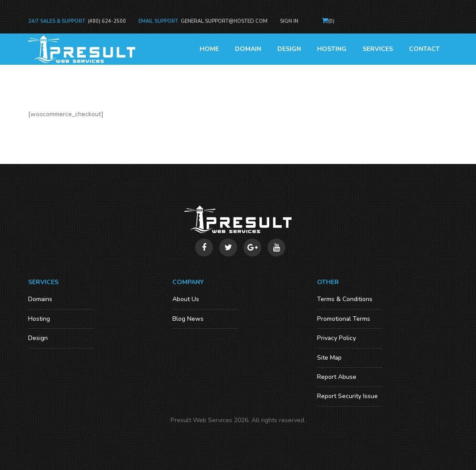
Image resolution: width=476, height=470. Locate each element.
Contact (424, 49)
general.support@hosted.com (224, 21)
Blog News (188, 319)
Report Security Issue (347, 396)
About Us (186, 299)
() (331, 21)
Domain (248, 49)
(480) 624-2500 (107, 21)
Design (289, 49)
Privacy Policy (336, 338)
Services (378, 49)
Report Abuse (337, 377)
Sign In (289, 21)
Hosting (332, 49)
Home (209, 49)
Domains (40, 299)
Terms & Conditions (345, 299)
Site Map (329, 358)
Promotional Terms (344, 319)
